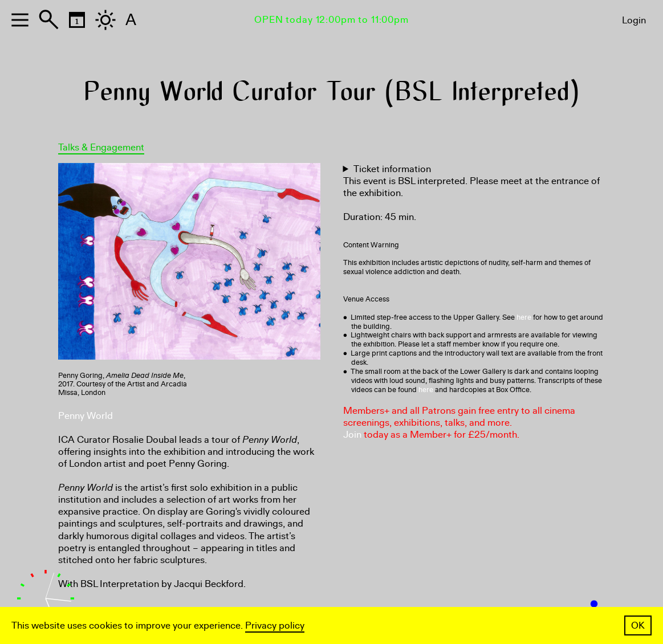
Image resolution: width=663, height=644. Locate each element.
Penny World (86, 416)
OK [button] (638, 625)
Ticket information (392, 169)
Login (634, 20)
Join (352, 435)
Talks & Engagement (101, 147)
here (524, 317)
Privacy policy (275, 625)
